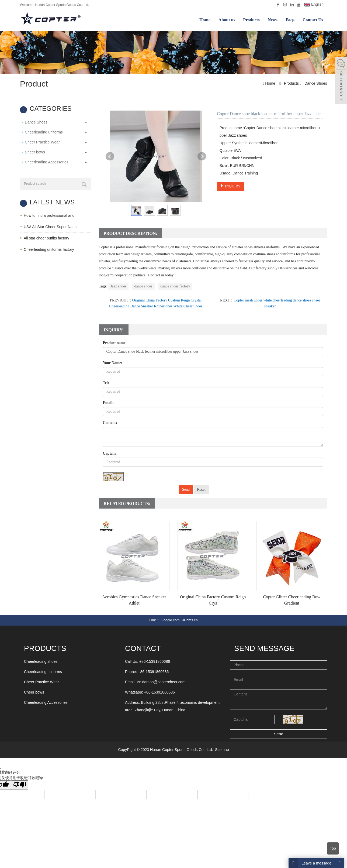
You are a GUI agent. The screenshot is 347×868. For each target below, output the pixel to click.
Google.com (170, 620)
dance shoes (143, 286)
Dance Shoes (315, 83)
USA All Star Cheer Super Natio (50, 227)
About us (227, 20)
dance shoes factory (175, 286)
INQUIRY (230, 186)
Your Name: (113, 363)
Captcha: (110, 453)
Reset (201, 490)
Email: (108, 403)
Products (251, 20)
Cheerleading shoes (41, 661)
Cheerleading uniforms (44, 132)
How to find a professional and (49, 215)
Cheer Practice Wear (42, 142)
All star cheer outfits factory (46, 238)
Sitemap (222, 750)
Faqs (290, 20)
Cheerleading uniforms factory (49, 249)
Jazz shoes (118, 286)
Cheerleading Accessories (47, 162)
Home (205, 20)
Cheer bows (35, 152)
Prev (110, 156)
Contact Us (313, 20)
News (273, 20)
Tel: (106, 383)
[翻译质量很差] (20, 785)
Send (186, 490)
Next (202, 156)
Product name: (115, 343)
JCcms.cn (190, 620)
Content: (110, 423)
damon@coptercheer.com (164, 682)
